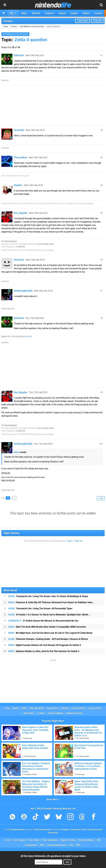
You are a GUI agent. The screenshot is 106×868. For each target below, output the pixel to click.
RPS (78, 845)
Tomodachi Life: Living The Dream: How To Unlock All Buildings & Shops (48, 596)
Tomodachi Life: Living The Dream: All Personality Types (40, 609)
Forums (8, 21)
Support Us (52, 708)
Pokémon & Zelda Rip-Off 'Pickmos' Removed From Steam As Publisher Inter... (51, 602)
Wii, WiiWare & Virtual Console (32, 26)
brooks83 (19, 130)
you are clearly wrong (45, 244)
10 (102, 444)
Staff (24, 708)
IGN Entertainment (43, 830)
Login (69, 541)
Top (7, 708)
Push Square (20, 840)
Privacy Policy (78, 708)
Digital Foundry (68, 840)
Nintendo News (86, 840)
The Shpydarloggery (9, 241)
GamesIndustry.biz (57, 845)
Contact (65, 708)
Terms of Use (95, 708)
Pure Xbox (34, 840)
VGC (42, 845)
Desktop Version (75, 713)
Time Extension (50, 840)
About (16, 708)
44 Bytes (65, 830)
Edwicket (19, 55)
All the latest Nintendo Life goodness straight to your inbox (53, 856)
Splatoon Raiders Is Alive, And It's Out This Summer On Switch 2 (44, 651)
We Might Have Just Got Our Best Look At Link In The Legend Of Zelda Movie (50, 633)
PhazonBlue (20, 157)
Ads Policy (29, 713)
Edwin (17, 452)
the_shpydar (21, 213)
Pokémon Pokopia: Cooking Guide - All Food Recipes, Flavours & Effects (48, 639)
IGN (99, 840)
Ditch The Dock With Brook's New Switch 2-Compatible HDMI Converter (47, 627)
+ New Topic (83, 21)
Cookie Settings (56, 713)
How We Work (37, 708)
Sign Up (79, 541)
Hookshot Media (18, 830)
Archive (41, 713)
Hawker (18, 185)
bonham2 (19, 260)
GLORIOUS (21, 247)
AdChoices (75, 830)
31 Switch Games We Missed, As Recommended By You (43, 621)
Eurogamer (31, 845)
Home (6, 26)
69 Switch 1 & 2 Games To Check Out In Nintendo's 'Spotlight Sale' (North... (49, 615)
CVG (71, 845)
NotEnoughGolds (23, 291)
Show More (53, 799)
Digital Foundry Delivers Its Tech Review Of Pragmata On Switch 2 (45, 645)
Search (97, 21)
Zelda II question (31, 40)
